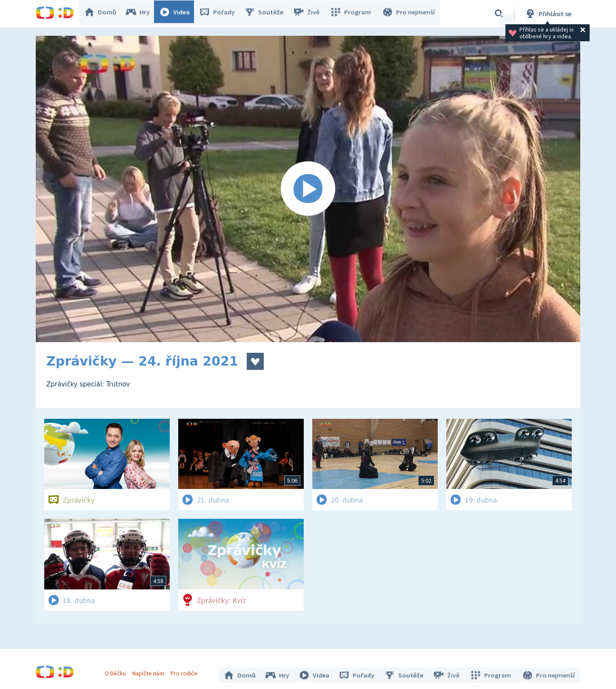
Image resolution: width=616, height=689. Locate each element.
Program (353, 14)
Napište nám (150, 671)
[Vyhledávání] (499, 14)
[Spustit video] (308, 189)
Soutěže (268, 14)
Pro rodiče (186, 671)
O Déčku (117, 671)
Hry (142, 14)
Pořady (221, 14)
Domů (104, 14)
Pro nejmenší (409, 14)
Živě (310, 14)
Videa (179, 14)
